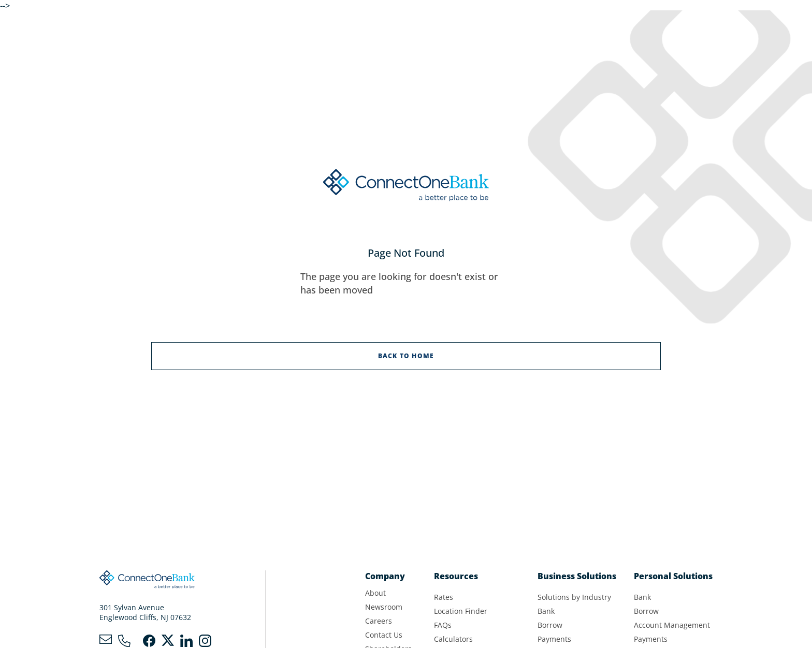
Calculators (453, 639)
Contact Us (384, 635)
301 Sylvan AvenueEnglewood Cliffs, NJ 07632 (145, 612)
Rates (444, 597)
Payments (554, 639)
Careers (379, 621)
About (375, 593)
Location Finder (461, 611)
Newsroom (384, 607)
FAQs (443, 625)
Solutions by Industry (574, 597)
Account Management (672, 625)
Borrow (550, 625)
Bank (546, 611)
